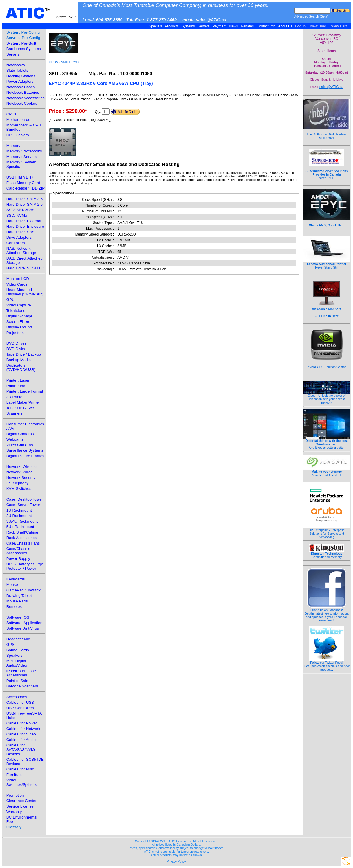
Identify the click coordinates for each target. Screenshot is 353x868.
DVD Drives (17, 343)
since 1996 (327, 171)
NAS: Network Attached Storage (21, 251)
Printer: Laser (18, 380)
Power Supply (18, 559)
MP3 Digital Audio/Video (17, 663)
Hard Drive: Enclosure (25, 226)
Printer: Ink (16, 386)
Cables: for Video (21, 734)
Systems (188, 26)
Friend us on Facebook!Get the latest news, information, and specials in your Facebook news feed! (327, 614)
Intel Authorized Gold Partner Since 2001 (327, 133)
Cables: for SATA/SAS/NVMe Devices (21, 750)
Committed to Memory (327, 554)
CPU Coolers (18, 135)
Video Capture (19, 305)
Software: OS (18, 617)
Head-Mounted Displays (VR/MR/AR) (25, 292)
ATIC (41, 13)
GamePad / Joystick (24, 590)
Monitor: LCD (18, 279)
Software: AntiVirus (23, 628)
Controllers (16, 243)
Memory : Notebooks (24, 151)
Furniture (14, 775)
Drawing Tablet (19, 596)
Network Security (21, 478)
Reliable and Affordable (327, 472)
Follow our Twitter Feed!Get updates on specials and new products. (327, 665)
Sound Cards (18, 650)
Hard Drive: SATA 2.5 (24, 204)
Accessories (17, 697)
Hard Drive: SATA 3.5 (24, 199)
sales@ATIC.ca (331, 87)
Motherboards (18, 120)
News (234, 26)
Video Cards (17, 284)
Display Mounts (20, 327)
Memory (13, 146)
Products (172, 26)
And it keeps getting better (327, 443)
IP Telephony (18, 483)
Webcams (15, 439)
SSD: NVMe (17, 215)
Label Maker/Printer (23, 402)
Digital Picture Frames (25, 456)
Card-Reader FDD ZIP (26, 188)
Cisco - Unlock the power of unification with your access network (327, 398)
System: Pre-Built (21, 43)
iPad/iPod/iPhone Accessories (21, 673)
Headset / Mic (18, 639)
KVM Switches (19, 489)
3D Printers (16, 397)
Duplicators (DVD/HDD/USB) (21, 367)
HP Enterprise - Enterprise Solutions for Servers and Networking (327, 532)
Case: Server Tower (23, 505)
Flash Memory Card (23, 183)
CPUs (11, 114)
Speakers (14, 655)
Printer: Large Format (25, 391)
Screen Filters (18, 322)
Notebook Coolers (22, 103)
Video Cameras (20, 445)
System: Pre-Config (23, 32)
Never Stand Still (327, 264)
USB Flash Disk (20, 177)
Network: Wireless (22, 467)
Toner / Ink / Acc (20, 408)
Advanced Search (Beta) (311, 16)
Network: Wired (20, 472)
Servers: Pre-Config (23, 38)
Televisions (16, 311)
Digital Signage (19, 316)
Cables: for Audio (21, 740)
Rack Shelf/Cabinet (23, 532)
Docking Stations (21, 76)
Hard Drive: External (24, 221)
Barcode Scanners (22, 686)
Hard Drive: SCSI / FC (25, 268)
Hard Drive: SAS (21, 232)
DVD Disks (16, 349)
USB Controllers (20, 708)
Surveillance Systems (25, 450)
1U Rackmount (19, 510)
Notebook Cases (21, 87)
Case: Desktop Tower (25, 499)
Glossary (14, 827)
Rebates (247, 26)
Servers (204, 26)
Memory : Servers (22, 157)
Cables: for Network (23, 729)
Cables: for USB (20, 702)
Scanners (14, 413)
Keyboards (16, 579)
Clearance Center (21, 801)
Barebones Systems (24, 49)
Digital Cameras (20, 434)
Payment (220, 26)
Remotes (14, 607)
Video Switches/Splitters (22, 782)
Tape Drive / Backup (24, 354)
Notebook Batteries (23, 92)
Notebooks (16, 65)
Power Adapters (20, 81)
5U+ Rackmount (20, 527)
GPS (10, 644)
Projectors (15, 333)
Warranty (14, 812)
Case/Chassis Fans (23, 543)
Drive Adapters (19, 237)
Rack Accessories (22, 538)
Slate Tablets (17, 70)
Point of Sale (17, 681)
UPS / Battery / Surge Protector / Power (25, 566)
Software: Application (24, 623)
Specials (156, 26)
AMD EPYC (70, 62)
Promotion (15, 795)
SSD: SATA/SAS (21, 210)
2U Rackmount (19, 516)
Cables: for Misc (20, 769)
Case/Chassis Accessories (18, 551)
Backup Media (19, 360)
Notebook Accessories (25, 98)
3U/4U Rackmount (22, 521)
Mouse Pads (17, 601)
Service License (20, 806)
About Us (285, 26)
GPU (11, 300)
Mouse (12, 585)
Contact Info (266, 26)
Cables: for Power (22, 723)
